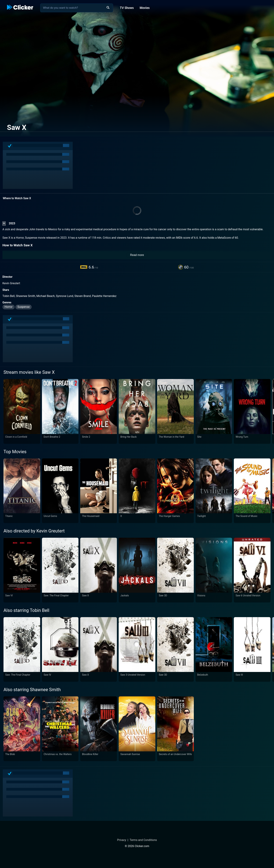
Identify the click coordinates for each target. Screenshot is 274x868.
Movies (145, 8)
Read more (137, 255)
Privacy (122, 840)
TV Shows (127, 8)
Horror (9, 307)
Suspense (24, 307)
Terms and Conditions (143, 840)
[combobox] (77, 8)
